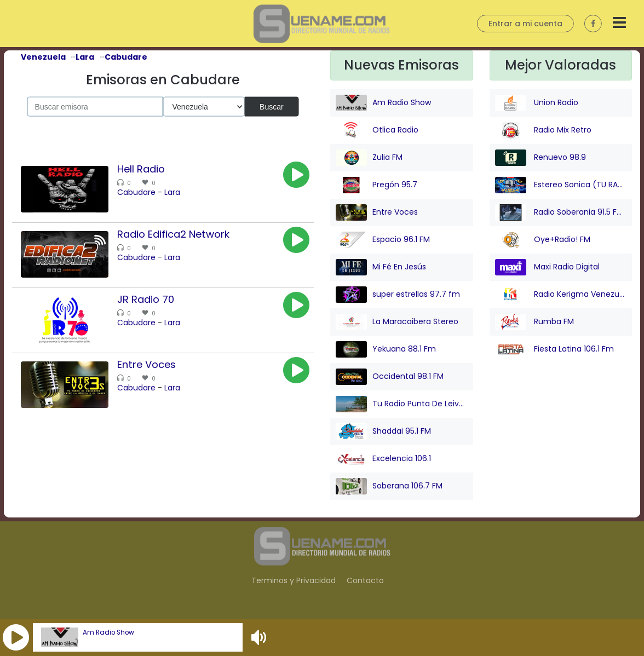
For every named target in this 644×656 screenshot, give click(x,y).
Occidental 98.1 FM (390, 377)
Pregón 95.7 (376, 185)
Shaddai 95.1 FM (383, 431)
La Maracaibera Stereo (397, 322)
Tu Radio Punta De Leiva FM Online (402, 404)
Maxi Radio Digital (547, 267)
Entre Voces (377, 212)
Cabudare (136, 192)
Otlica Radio (377, 130)
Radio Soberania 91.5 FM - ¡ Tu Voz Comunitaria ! (561, 212)
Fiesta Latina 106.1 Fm (554, 349)
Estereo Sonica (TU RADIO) (561, 185)
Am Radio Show (108, 632)
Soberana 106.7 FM (389, 486)
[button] (16, 637)
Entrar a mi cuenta (525, 24)
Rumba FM (534, 322)
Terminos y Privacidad (294, 580)
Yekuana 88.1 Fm (386, 349)
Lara (172, 192)
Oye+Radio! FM (543, 240)
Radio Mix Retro (543, 130)
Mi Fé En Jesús (381, 267)
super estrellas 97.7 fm (398, 295)
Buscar (272, 106)
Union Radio (537, 103)
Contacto (365, 580)
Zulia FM (369, 158)
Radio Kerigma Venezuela (561, 295)
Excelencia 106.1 (383, 459)
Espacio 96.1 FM (383, 240)
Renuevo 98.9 (540, 158)
